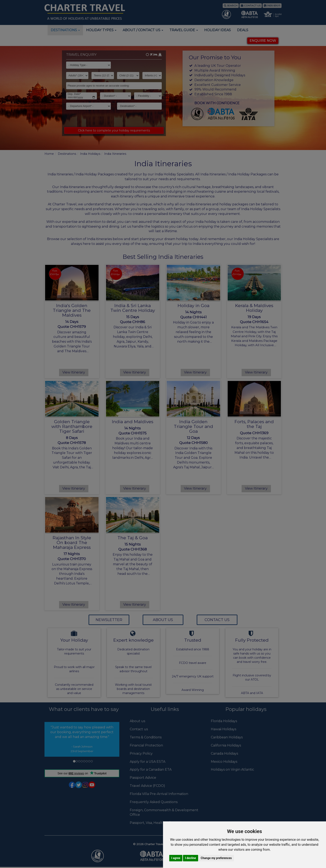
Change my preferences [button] (216, 858)
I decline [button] (191, 858)
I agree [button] (176, 858)
